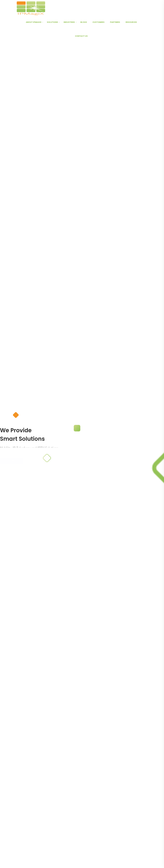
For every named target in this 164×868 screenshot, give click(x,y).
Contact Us (81, 36)
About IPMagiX (34, 22)
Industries (69, 22)
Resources (131, 22)
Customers (98, 22)
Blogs (84, 22)
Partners (115, 22)
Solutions (52, 22)
